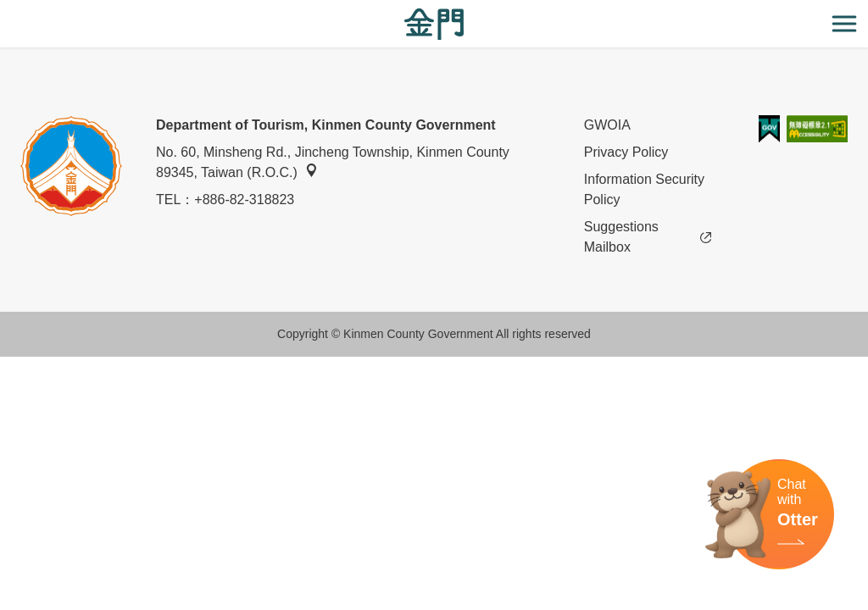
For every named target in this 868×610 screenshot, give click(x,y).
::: (6, 10)
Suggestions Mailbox (648, 237)
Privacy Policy (626, 152)
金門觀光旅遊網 (434, 24)
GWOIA (607, 125)
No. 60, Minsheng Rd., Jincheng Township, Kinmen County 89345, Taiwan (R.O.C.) (333, 162)
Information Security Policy (644, 189)
